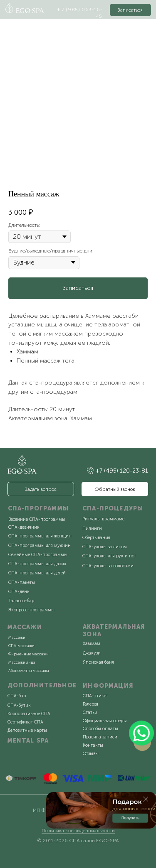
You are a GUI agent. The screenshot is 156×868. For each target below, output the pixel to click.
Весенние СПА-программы (37, 519)
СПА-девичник (24, 527)
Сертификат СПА (25, 722)
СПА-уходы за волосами (108, 566)
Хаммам (92, 644)
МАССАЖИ (25, 627)
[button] (131, 10)
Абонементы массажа (29, 671)
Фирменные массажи (28, 654)
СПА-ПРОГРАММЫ (38, 509)
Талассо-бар (21, 601)
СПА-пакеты (22, 582)
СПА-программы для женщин (40, 536)
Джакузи (92, 653)
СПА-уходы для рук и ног (109, 556)
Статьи (90, 712)
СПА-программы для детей (37, 573)
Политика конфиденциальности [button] (78, 831)
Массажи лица (22, 662)
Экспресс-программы (31, 610)
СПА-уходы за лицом (105, 547)
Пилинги (92, 528)
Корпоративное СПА (29, 714)
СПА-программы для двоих (37, 564)
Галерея (90, 704)
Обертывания (96, 538)
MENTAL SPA (28, 741)
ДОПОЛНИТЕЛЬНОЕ (42, 685)
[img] (90, 471)
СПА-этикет (95, 696)
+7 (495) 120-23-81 (122, 471)
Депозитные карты (27, 730)
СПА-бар (17, 696)
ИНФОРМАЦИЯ (108, 686)
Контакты (93, 745)
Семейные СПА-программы (38, 555)
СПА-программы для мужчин (40, 546)
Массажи (17, 637)
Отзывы (91, 754)
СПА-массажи (21, 646)
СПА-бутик (19, 705)
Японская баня (98, 662)
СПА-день (19, 592)
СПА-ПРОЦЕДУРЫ (113, 509)
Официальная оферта (105, 721)
